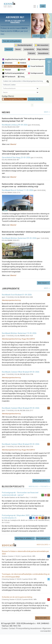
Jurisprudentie (29, 49)
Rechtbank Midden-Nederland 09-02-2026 (19, 238)
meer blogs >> (35, 487)
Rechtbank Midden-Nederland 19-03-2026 (19, 333)
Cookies (5, 628)
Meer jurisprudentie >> (41, 481)
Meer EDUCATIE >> (43, 618)
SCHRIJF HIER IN (39, 36)
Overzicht (9, 49)
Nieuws (18, 49)
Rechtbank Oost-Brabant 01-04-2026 (17, 295)
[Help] (48, 81)
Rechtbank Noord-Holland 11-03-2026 (18, 190)
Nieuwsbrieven (43, 53)
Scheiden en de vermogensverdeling (17, 597)
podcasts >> (45, 487)
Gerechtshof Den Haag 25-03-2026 (16, 157)
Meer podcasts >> (43, 538)
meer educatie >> (43, 545)
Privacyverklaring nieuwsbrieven (29, 628)
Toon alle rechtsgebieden (12, 41)
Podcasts (32, 53)
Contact (12, 628)
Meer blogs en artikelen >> (25, 538)
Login (43, 6)
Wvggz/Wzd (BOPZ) (28, 339)
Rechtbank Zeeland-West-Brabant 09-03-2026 (21, 372)
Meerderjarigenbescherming (11, 300)
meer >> (47, 112)
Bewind (13, 144)
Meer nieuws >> (43, 283)
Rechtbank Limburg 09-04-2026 (15, 125)
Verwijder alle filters (36, 99)
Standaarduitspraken (23, 45)
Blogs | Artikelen (43, 49)
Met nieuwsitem (42, 45)
